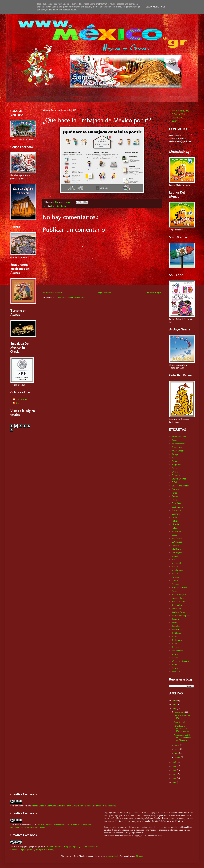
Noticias (63, 206)
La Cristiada (177, 542)
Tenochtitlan (177, 630)
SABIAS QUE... (178, 118)
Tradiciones (177, 640)
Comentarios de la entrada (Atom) (70, 297)
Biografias (176, 465)
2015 (175, 774)
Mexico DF (176, 563)
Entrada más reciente (52, 293)
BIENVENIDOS (178, 114)
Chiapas (175, 472)
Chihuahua (176, 475)
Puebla (175, 591)
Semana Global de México (182, 717)
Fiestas (175, 496)
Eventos (175, 489)
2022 (175, 700)
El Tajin (175, 482)
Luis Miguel (177, 552)
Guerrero (176, 514)
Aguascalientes (178, 444)
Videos (175, 658)
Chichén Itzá (180, 722)
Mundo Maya (177, 570)
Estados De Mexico (180, 486)
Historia (175, 524)
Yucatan (175, 668)
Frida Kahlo (177, 503)
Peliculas (175, 584)
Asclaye (175, 454)
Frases (174, 500)
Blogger (140, 856)
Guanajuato (177, 510)
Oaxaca (175, 580)
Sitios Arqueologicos (181, 616)
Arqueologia (177, 447)
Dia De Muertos (179, 479)
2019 (175, 708)
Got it (164, 7)
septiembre (180, 712)
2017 (174, 766)
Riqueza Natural (179, 602)
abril (177, 753)
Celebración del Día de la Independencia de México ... (184, 737)
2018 (175, 762)
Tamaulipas (176, 626)
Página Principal (104, 293)
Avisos (175, 458)
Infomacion (55, 206)
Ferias (174, 493)
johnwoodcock (112, 856)
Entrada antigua (154, 293)
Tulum (174, 644)
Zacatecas (176, 672)
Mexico (175, 559)
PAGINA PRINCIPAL (180, 111)
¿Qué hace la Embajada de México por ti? (182, 728)
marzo (178, 757)
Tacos (174, 623)
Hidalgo (175, 521)
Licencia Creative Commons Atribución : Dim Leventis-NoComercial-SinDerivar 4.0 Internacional (74, 806)
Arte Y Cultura (178, 451)
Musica (175, 573)
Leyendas (176, 545)
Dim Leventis (21, 399)
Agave (174, 440)
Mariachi (175, 556)
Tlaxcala (175, 637)
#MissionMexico (179, 437)
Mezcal (175, 567)
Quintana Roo (178, 598)
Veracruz (176, 654)
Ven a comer (177, 651)
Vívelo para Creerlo (180, 661)
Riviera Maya (177, 605)
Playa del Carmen (179, 588)
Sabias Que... (177, 609)
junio (177, 745)
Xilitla (174, 665)
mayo (178, 749)
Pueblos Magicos (179, 595)
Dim (17, 403)
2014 (175, 778)
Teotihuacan (177, 633)
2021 (175, 704)
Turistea (175, 647)
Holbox (175, 528)
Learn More (152, 7)
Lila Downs (177, 549)
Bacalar (175, 461)
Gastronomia (177, 507)
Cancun (175, 468)
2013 (175, 782)
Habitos (175, 517)
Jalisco (174, 535)
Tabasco (175, 619)
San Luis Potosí (178, 612)
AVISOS (175, 121)
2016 (175, 770)
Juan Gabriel (177, 538)
